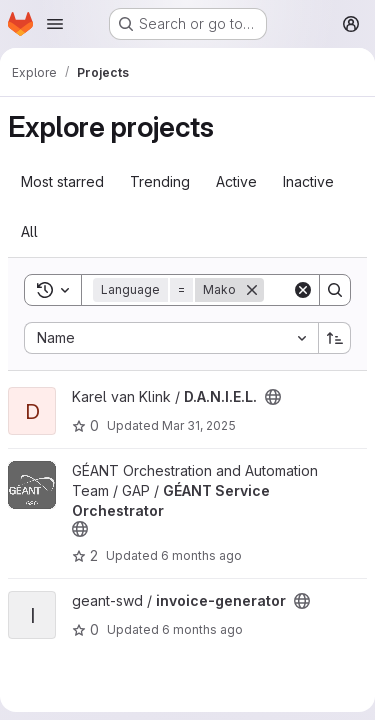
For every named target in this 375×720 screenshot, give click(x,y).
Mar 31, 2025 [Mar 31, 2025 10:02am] (199, 425)
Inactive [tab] (308, 181)
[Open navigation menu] (55, 24)
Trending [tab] (160, 181)
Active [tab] (236, 181)
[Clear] (303, 290)
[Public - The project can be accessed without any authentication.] (273, 397)
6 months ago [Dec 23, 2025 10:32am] (202, 629)
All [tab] (29, 231)
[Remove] (252, 290)
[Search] (335, 290)
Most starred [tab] (62, 181)
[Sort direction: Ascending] (335, 338)
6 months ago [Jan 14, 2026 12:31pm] (201, 555)
